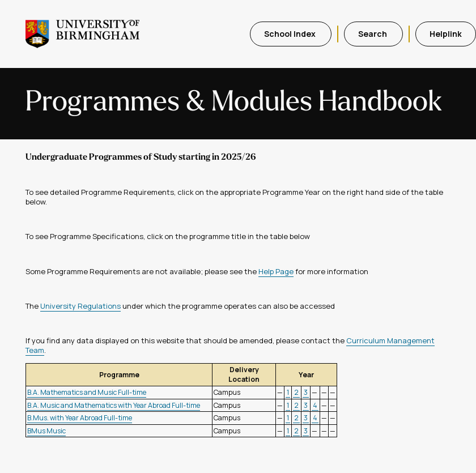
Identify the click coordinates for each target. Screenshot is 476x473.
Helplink (446, 34)
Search (373, 34)
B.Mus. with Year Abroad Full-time (80, 418)
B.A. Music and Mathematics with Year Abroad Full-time (114, 405)
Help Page (276, 271)
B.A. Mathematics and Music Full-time (87, 392)
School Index (291, 34)
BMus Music (46, 431)
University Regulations (80, 306)
